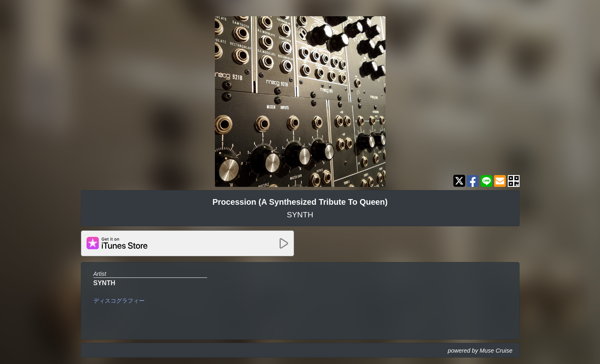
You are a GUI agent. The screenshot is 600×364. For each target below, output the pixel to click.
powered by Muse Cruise (480, 351)
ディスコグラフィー (119, 301)
